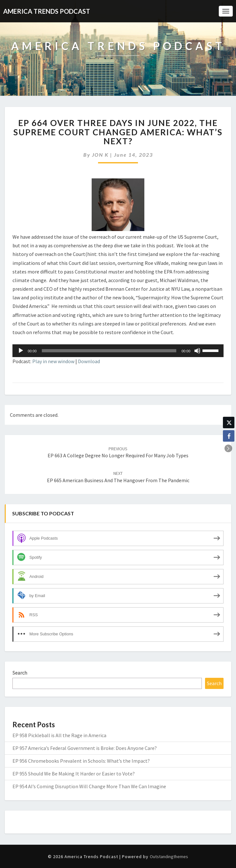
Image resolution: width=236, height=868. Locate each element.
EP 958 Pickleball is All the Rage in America (59, 735)
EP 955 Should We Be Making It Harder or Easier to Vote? (74, 774)
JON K (100, 155)
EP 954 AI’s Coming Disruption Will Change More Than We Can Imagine (89, 786)
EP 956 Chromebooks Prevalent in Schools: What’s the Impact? (81, 761)
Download (89, 361)
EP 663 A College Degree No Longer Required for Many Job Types (118, 452)
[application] (118, 351)
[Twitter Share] (229, 423)
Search (20, 673)
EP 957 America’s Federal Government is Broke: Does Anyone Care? (85, 748)
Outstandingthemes (169, 857)
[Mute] (197, 351)
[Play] (21, 351)
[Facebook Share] (229, 436)
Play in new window (53, 361)
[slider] (109, 351)
